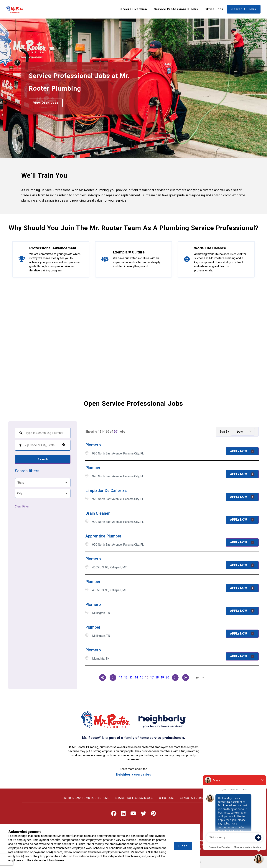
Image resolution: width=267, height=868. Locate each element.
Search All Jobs (244, 9)
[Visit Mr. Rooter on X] (144, 814)
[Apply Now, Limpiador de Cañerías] (242, 497)
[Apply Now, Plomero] (242, 451)
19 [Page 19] (162, 677)
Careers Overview (133, 9)
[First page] (103, 678)
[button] (64, 445)
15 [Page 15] (141, 677)
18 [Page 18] (157, 677)
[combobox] (41, 445)
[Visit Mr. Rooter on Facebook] (114, 814)
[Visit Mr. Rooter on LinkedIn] (123, 814)
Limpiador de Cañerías (106, 491)
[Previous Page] (113, 678)
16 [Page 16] (147, 677)
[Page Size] (198, 678)
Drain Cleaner (98, 513)
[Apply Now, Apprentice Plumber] (242, 542)
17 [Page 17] (152, 677)
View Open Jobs (46, 103)
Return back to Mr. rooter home (87, 798)
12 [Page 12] (126, 677)
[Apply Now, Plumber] (242, 474)
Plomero (93, 445)
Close (183, 846)
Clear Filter (22, 506)
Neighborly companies (134, 775)
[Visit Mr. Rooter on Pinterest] (153, 814)
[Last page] (186, 678)
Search (43, 459)
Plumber (93, 468)
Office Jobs (214, 9)
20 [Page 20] (167, 677)
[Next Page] (175, 678)
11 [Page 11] (121, 677)
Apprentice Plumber (103, 536)
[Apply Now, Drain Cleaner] (242, 520)
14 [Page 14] (136, 677)
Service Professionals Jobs (176, 9)
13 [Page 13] (131, 677)
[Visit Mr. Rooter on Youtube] (133, 814)
